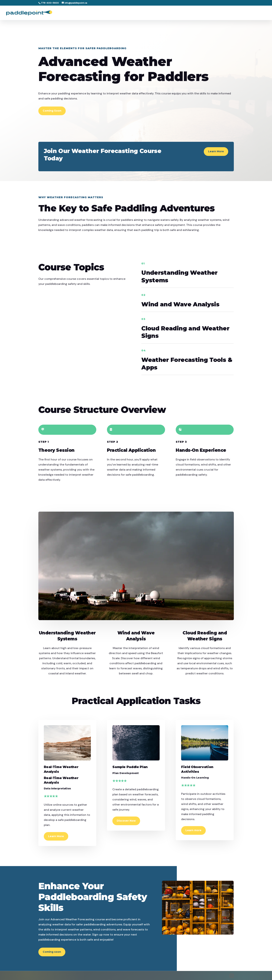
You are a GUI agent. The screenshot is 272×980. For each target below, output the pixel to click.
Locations (181, 13)
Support (247, 13)
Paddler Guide (204, 13)
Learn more (193, 830)
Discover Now (126, 821)
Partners (228, 13)
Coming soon (52, 952)
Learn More (216, 151)
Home (164, 13)
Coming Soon (52, 111)
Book (262, 13)
